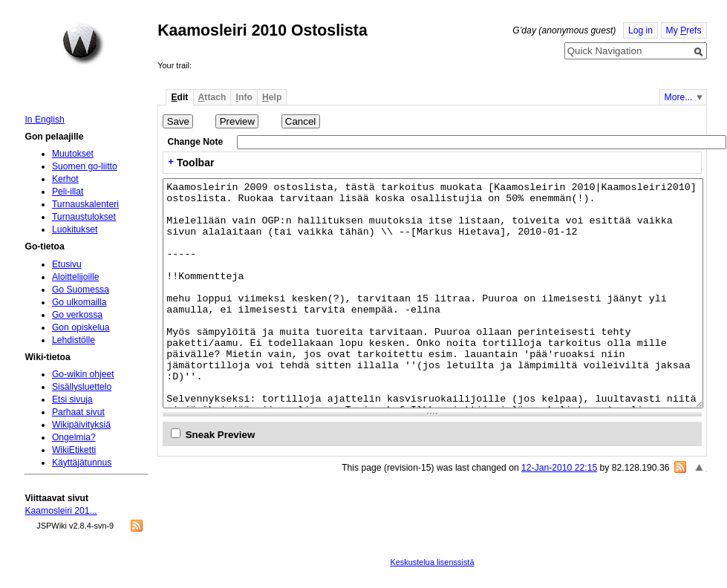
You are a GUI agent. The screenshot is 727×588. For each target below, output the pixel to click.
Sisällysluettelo (82, 387)
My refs (684, 30)
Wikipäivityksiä (81, 425)
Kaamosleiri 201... (61, 511)
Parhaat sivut (78, 412)
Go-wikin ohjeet (83, 374)
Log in (640, 30)
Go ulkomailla (79, 302)
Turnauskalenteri (85, 204)
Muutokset (73, 154)
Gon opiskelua (81, 327)
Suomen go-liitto (85, 166)
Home (83, 44)
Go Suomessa (81, 290)
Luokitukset (75, 229)
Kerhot (65, 179)
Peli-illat (68, 192)
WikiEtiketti (74, 450)
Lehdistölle (74, 340)
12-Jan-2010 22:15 (559, 468)
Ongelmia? (74, 437)
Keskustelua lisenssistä (432, 562)
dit (179, 97)
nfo (244, 97)
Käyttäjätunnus (82, 463)
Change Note (195, 142)
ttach (212, 97)
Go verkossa (77, 315)
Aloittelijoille (76, 277)
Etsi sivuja (72, 399)
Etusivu (67, 264)
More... (679, 97)
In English (44, 120)
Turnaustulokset (84, 217)
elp (272, 97)
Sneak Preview (221, 435)
